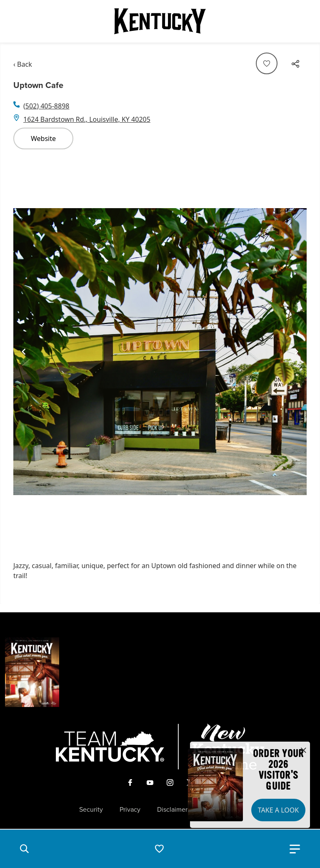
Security (91, 810)
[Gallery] (160, 352)
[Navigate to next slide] (296, 352)
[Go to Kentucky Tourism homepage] (160, 21)
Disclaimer (172, 810)
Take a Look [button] (278, 810)
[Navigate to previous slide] (24, 352)
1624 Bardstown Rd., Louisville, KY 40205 (87, 119)
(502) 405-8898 (46, 106)
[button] (24, 849)
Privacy (130, 810)
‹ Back (23, 64)
